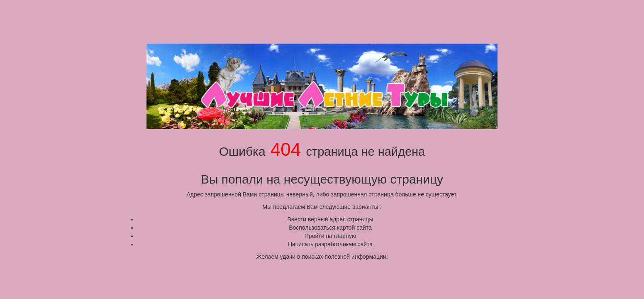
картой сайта (354, 228)
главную (345, 236)
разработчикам (335, 244)
